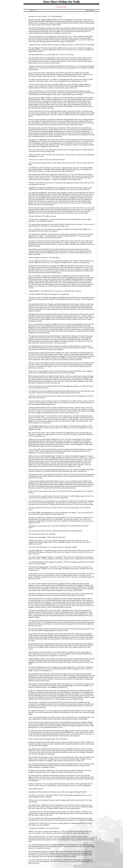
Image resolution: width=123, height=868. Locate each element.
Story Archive (90, 10)
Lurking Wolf (62, 7)
